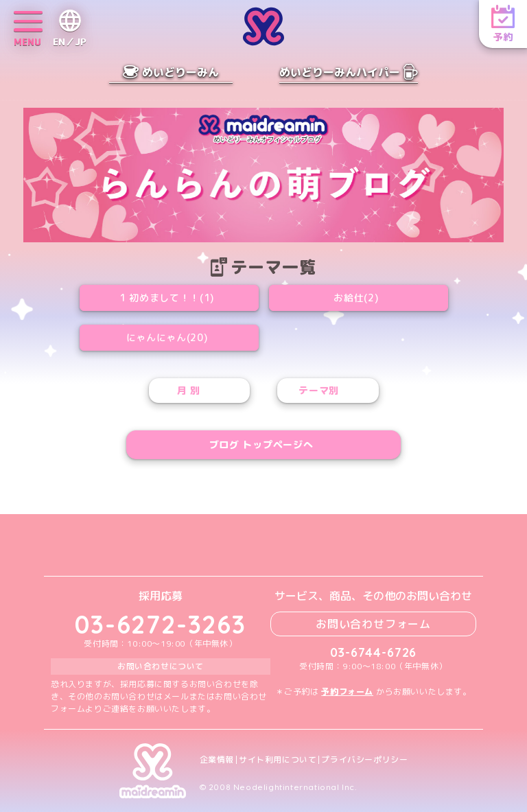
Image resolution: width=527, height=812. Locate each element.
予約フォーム (347, 692)
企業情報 (217, 760)
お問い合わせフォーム (373, 624)
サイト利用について (278, 760)
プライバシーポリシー (364, 760)
